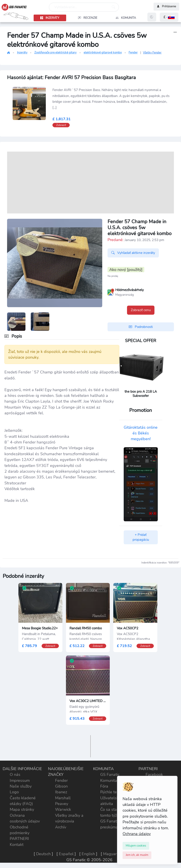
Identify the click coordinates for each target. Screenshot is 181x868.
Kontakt (17, 845)
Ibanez (61, 792)
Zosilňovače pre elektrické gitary (55, 53)
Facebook (154, 775)
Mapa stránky (22, 809)
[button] (169, 17)
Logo (14, 792)
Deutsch (43, 854)
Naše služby (21, 786)
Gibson (61, 786)
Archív (61, 827)
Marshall (63, 798)
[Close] (136, 846)
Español (66, 854)
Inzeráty (22, 53)
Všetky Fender (152, 53)
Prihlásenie (166, 7)
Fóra (104, 786)
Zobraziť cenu (141, 310)
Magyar (110, 854)
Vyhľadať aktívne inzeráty (133, 253)
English (88, 854)
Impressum (20, 780)
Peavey (62, 804)
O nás (15, 775)
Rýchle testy (111, 792)
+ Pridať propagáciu (141, 537)
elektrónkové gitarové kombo (103, 53)
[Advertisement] (90, 183)
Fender (133, 53)
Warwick (63, 809)
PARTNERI (19, 839)
